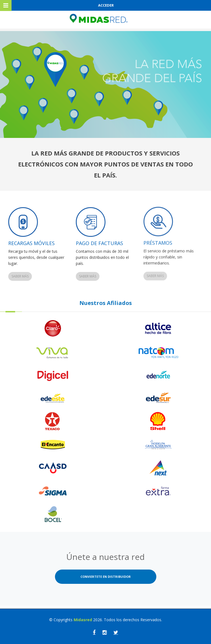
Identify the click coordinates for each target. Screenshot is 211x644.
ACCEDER (106, 5)
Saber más (20, 276)
